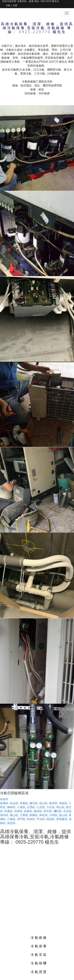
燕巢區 (28, 811)
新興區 (4, 803)
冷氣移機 (39, 963)
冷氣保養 (39, 946)
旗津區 (53, 803)
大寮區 (24, 815)
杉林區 (31, 819)
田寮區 (18, 811)
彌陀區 (58, 811)
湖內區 (4, 815)
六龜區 (11, 819)
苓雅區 (24, 803)
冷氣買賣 (39, 972)
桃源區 (51, 819)
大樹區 (53, 815)
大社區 (51, 807)
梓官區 (48, 811)
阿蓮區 (8, 811)
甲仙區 (41, 819)
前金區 (14, 803)
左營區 (31, 807)
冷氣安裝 (39, 955)
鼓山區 (43, 803)
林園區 (34, 815)
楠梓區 (11, 807)
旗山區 (63, 815)
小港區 (21, 807)
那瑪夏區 (62, 819)
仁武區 (41, 807)
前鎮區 (63, 803)
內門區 (21, 819)
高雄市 (4, 799)
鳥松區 (43, 815)
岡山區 (60, 807)
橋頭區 (38, 811)
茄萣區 (11, 823)
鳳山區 (14, 815)
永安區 (67, 811)
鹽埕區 (34, 803)
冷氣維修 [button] (39, 937)
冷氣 (8, 6)
